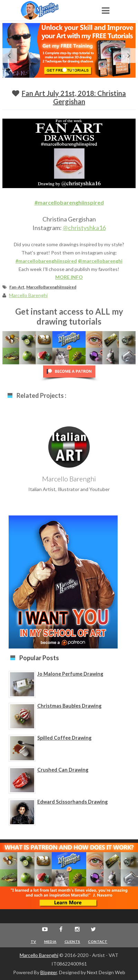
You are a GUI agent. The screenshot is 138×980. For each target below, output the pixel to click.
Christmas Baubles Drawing (69, 706)
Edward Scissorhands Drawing (72, 802)
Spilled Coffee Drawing (64, 738)
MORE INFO (69, 277)
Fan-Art (17, 287)
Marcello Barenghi (39, 955)
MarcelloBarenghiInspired (51, 287)
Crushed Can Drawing (63, 770)
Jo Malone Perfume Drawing (70, 674)
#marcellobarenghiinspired (69, 202)
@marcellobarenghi (100, 261)
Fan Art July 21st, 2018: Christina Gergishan (74, 97)
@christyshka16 (84, 228)
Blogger (49, 972)
